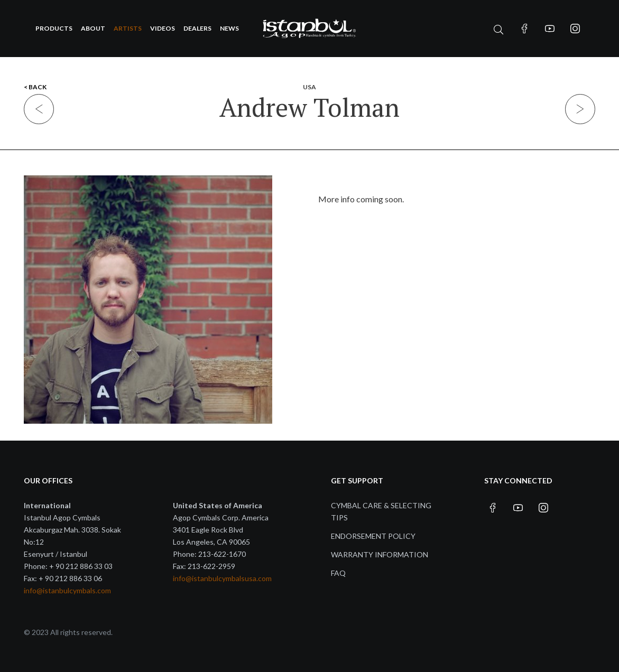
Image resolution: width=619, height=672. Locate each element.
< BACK (35, 87)
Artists (128, 28)
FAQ (338, 573)
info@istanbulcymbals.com (67, 590)
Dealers (197, 28)
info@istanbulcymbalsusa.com (222, 578)
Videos (163, 28)
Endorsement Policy (373, 536)
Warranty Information (380, 554)
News (229, 28)
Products (54, 28)
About (93, 28)
